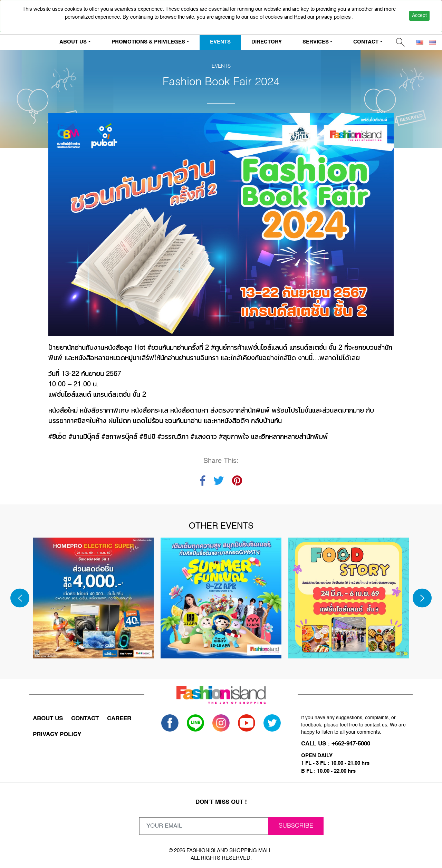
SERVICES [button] (316, 42)
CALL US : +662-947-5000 (336, 744)
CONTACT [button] (366, 42)
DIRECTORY (267, 42)
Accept (419, 16)
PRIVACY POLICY (57, 735)
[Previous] (20, 598)
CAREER (119, 719)
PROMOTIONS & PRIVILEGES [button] (148, 42)
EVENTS (220, 42)
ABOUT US (48, 719)
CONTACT (85, 719)
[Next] (422, 598)
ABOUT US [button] (73, 42)
